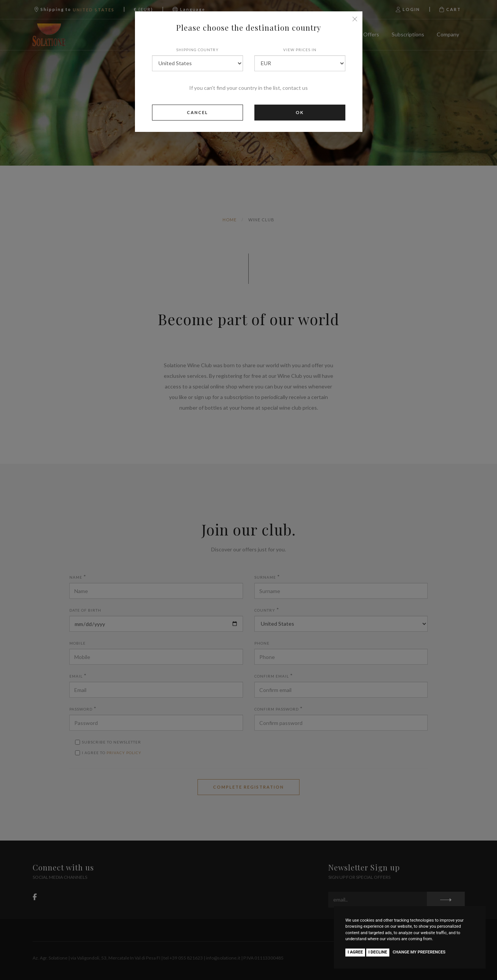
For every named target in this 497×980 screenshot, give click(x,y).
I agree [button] (355, 952)
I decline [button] (378, 952)
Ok (300, 112)
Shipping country (198, 50)
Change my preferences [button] (419, 952)
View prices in (300, 50)
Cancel (198, 112)
